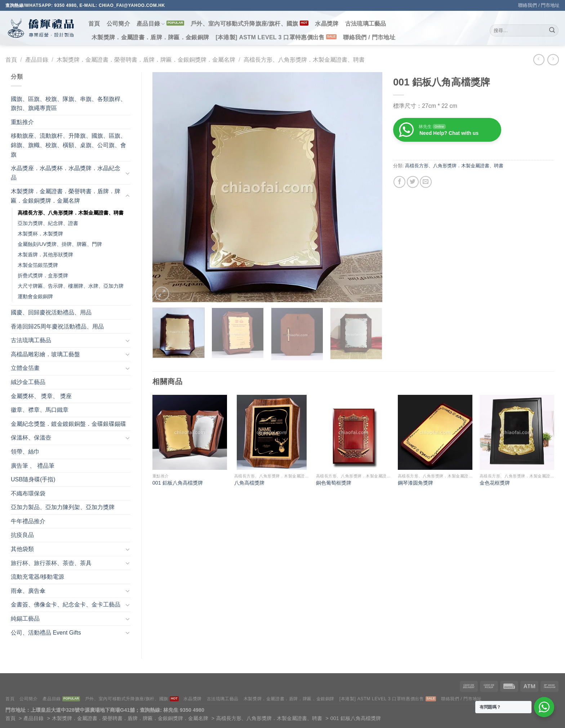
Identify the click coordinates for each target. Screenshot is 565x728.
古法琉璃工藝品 (366, 24)
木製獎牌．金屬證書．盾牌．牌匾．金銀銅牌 (150, 37)
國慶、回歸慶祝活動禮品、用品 (51, 312)
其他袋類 (22, 549)
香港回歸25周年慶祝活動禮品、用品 (57, 327)
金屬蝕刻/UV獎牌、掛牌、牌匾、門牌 (60, 244)
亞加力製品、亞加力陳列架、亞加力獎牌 (63, 507)
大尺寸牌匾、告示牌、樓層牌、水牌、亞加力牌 (71, 286)
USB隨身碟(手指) (33, 479)
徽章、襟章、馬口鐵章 (40, 410)
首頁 (94, 24)
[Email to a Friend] (426, 182)
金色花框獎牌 (495, 483)
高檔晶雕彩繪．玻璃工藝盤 (45, 354)
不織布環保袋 (28, 493)
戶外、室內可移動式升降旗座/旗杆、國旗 (244, 24)
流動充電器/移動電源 (37, 577)
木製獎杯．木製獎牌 (40, 234)
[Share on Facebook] (399, 182)
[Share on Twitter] (413, 182)
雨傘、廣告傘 (28, 591)
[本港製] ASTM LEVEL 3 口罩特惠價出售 (270, 37)
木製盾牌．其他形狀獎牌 (45, 255)
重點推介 (22, 122)
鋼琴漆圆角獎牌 (415, 483)
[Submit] (552, 31)
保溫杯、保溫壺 (31, 438)
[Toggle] (128, 173)
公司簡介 (118, 24)
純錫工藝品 (25, 619)
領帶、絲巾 (25, 452)
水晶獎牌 (327, 24)
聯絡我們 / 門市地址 (539, 5)
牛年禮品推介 (28, 521)
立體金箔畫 (25, 368)
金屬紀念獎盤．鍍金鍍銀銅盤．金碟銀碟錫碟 (68, 424)
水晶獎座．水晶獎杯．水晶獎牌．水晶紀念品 (66, 173)
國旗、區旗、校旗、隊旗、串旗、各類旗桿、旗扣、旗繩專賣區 (68, 104)
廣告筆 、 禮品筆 (33, 466)
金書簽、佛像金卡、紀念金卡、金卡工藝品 (66, 605)
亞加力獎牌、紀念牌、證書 (48, 223)
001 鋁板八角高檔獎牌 (178, 483)
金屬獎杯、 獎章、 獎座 (41, 396)
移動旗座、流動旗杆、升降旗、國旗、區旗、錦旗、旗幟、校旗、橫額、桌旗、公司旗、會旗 (68, 145)
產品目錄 (151, 24)
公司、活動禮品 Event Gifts (46, 633)
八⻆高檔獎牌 (249, 483)
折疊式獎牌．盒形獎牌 (43, 275)
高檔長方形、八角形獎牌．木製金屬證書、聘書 (304, 60)
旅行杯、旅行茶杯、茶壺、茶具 (51, 563)
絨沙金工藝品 (28, 382)
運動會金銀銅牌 (35, 296)
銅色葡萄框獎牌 (334, 483)
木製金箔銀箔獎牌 (38, 265)
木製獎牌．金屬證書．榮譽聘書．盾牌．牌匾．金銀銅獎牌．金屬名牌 (146, 60)
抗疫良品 (22, 535)
